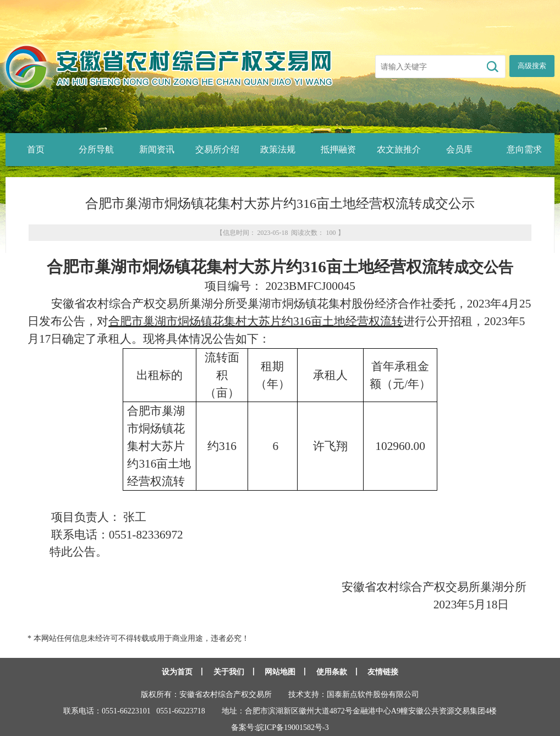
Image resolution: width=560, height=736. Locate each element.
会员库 (459, 149)
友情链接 (383, 672)
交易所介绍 (217, 149)
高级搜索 (532, 66)
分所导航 (96, 149)
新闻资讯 (157, 149)
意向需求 (524, 149)
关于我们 (229, 672)
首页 (36, 149)
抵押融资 (338, 149)
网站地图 (280, 672)
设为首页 (177, 672)
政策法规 (278, 149)
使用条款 (332, 672)
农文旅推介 (399, 149)
